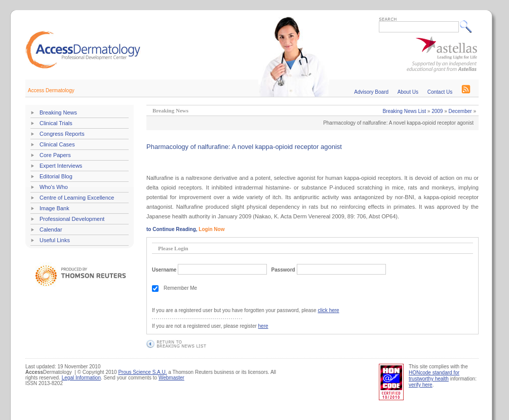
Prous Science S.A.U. (142, 372)
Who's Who (54, 187)
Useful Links (55, 240)
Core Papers (55, 155)
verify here (421, 385)
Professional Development (72, 219)
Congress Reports (62, 134)
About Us (408, 92)
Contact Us (440, 92)
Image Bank (54, 208)
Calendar (51, 230)
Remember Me (180, 288)
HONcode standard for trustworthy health (434, 376)
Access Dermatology (51, 90)
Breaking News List (404, 111)
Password (283, 270)
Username (164, 270)
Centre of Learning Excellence (77, 198)
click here (328, 310)
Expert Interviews (61, 166)
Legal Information (81, 378)
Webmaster (171, 378)
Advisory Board (371, 92)
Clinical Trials (56, 123)
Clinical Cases (57, 144)
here (263, 326)
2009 (437, 111)
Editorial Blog (56, 176)
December (460, 111)
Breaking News (58, 112)
